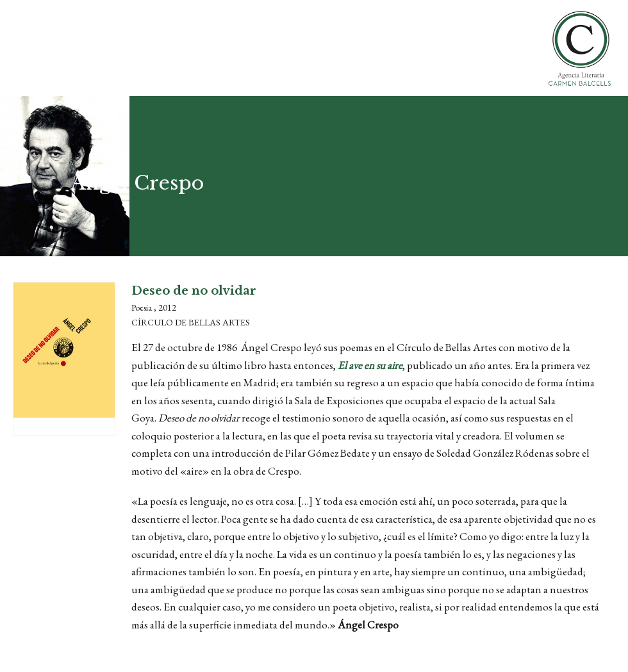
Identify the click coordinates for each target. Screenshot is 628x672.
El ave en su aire (370, 365)
